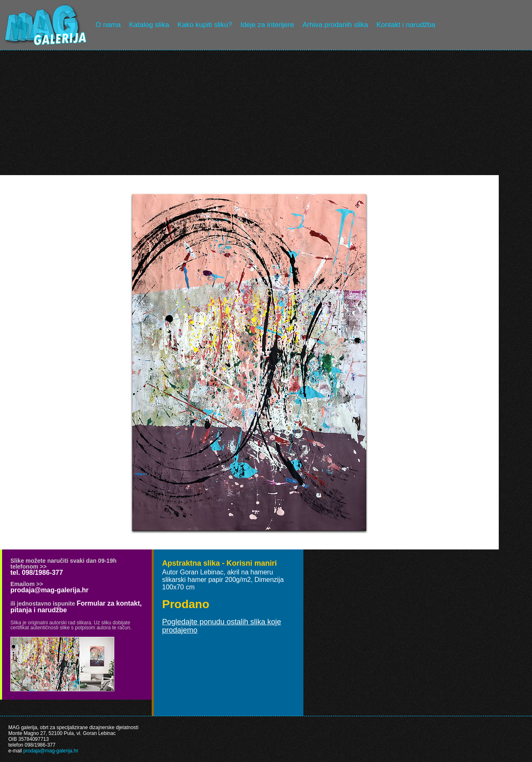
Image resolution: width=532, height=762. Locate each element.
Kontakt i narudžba (406, 25)
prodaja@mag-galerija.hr (49, 590)
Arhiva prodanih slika (335, 25)
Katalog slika (149, 25)
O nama (108, 25)
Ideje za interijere (267, 25)
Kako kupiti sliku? (205, 25)
